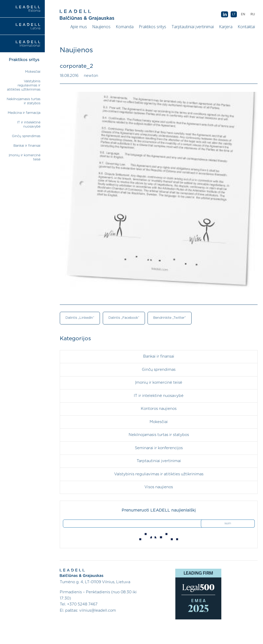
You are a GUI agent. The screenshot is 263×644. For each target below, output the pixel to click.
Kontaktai (246, 27)
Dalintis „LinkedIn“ (80, 318)
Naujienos (101, 27)
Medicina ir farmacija (24, 113)
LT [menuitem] (234, 14)
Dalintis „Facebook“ (124, 318)
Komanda (125, 27)
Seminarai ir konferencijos (159, 448)
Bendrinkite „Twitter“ (170, 318)
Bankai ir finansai (27, 146)
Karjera (226, 27)
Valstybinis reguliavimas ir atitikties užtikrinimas (24, 86)
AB (225, 15)
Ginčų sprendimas (26, 136)
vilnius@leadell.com (98, 610)
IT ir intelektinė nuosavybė (159, 396)
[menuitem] (253, 14)
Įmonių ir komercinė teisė (159, 383)
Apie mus (79, 27)
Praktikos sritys (153, 27)
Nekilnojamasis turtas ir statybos (159, 435)
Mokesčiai (33, 72)
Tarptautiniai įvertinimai (193, 27)
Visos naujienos (159, 487)
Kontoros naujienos (159, 409)
